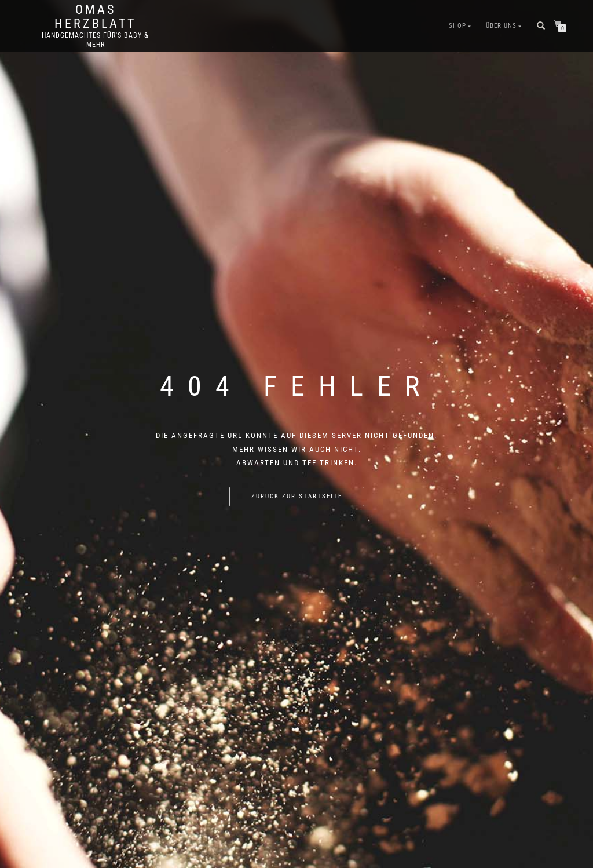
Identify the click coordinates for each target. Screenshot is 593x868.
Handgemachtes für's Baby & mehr (95, 40)
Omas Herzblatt (95, 17)
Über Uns (501, 26)
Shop (457, 26)
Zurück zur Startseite (297, 496)
